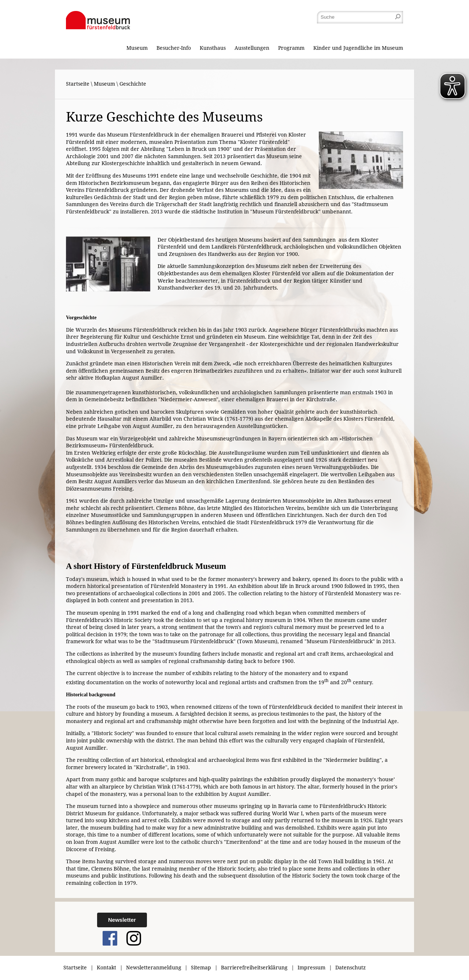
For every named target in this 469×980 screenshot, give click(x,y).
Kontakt (106, 968)
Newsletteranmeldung (154, 968)
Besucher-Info (174, 48)
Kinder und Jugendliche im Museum (358, 48)
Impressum (311, 968)
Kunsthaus (213, 48)
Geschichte (133, 84)
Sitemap (201, 968)
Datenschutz (350, 968)
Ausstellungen (252, 48)
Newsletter (122, 920)
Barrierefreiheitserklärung (254, 968)
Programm (291, 48)
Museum (137, 48)
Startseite (78, 84)
